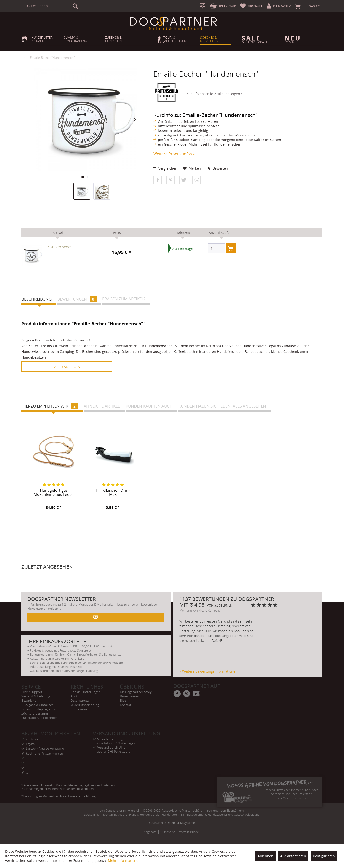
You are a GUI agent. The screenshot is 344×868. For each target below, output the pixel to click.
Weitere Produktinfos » (174, 154)
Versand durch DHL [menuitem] (129, 747)
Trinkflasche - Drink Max (113, 493)
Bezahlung (29, 701)
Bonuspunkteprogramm (39, 709)
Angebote (150, 832)
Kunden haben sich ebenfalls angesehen (222, 406)
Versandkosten (100, 785)
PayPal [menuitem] (31, 744)
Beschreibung (37, 299)
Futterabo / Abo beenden (40, 718)
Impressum (79, 709)
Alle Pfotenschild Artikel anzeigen (215, 94)
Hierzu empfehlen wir (50, 406)
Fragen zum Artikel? (124, 299)
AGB (74, 696)
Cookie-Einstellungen (86, 692)
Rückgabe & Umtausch (38, 705)
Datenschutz (80, 701)
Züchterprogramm (35, 713)
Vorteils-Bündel (189, 832)
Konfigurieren (324, 856)
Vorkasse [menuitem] (32, 739)
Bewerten (217, 168)
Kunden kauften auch (149, 406)
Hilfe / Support (32, 692)
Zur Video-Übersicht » (292, 798)
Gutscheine (168, 832)
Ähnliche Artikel (102, 406)
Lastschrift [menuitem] (45, 749)
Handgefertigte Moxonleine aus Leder (54, 493)
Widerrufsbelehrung (85, 705)
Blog (123, 701)
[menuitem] (53, 6)
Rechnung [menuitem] (45, 753)
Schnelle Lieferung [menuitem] (129, 739)
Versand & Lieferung (36, 696)
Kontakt (126, 705)
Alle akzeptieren (293, 856)
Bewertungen (77, 299)
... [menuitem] (27, 758)
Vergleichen (165, 168)
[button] (158, 180)
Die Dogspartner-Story (136, 692)
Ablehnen (266, 856)
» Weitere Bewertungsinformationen (208, 671)
